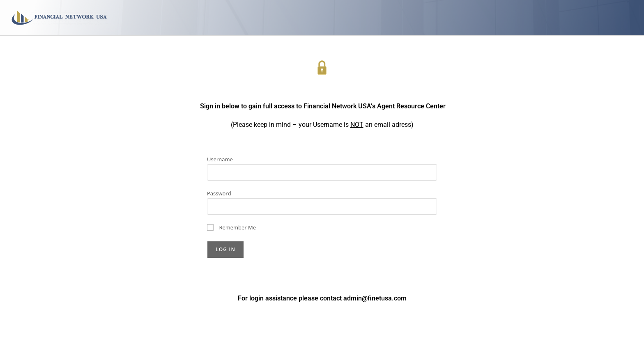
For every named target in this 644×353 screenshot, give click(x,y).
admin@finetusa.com (375, 298)
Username (220, 159)
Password (219, 193)
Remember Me (231, 227)
